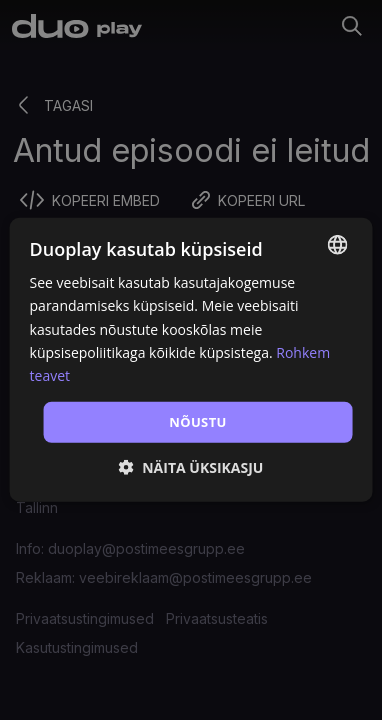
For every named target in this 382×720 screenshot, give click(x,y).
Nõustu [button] (198, 422)
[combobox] (337, 245)
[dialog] (191, 360)
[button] (191, 467)
